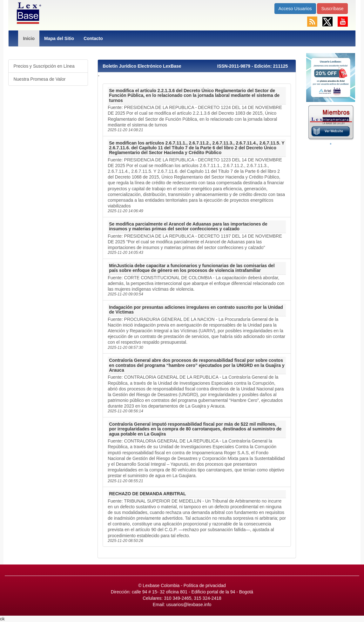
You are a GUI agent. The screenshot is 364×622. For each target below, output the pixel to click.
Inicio (29, 38)
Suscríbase (332, 9)
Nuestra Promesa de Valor (39, 79)
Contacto (93, 38)
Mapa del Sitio (59, 38)
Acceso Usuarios (295, 9)
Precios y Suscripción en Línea (44, 66)
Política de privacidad (205, 585)
